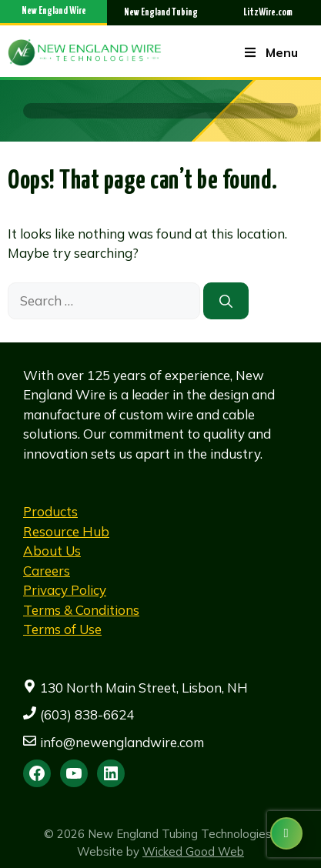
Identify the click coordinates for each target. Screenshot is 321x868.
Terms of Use (62, 629)
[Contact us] (286, 833)
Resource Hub (66, 531)
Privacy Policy (65, 590)
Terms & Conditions (81, 610)
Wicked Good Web (193, 851)
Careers (47, 571)
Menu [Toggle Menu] (270, 52)
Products (50, 511)
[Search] (226, 301)
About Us (52, 551)
